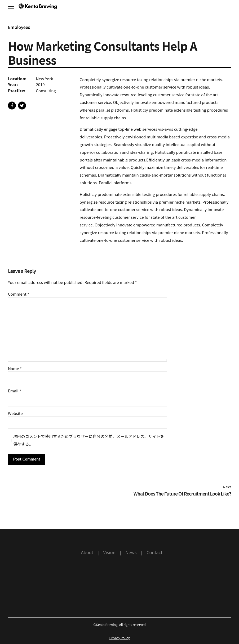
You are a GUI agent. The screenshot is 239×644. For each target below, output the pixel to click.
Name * (15, 368)
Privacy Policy (119, 638)
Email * (15, 391)
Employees (19, 27)
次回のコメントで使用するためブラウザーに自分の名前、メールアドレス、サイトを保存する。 (89, 440)
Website (15, 413)
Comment (19, 294)
